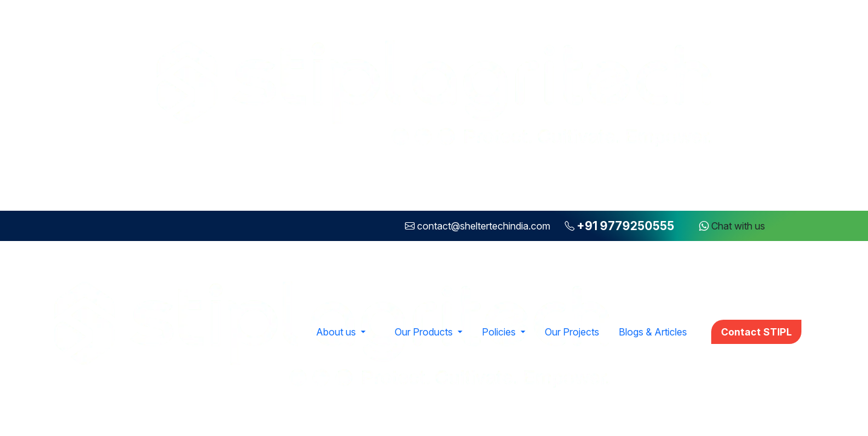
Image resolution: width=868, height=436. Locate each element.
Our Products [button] (425, 332)
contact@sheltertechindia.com (484, 226)
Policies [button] (500, 332)
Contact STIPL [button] (756, 332)
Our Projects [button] (572, 332)
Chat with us (732, 226)
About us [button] (337, 332)
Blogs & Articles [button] (653, 332)
